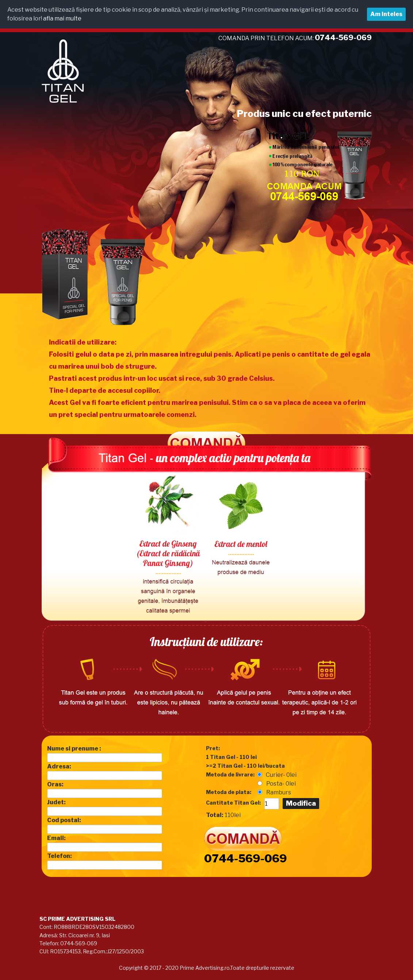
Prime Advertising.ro (204, 968)
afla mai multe (62, 18)
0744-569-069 (246, 858)
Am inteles (386, 14)
